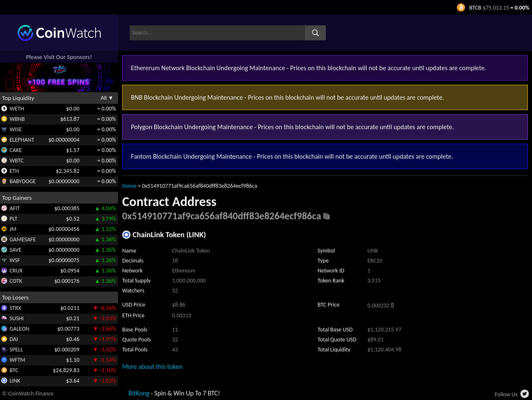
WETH (17, 109)
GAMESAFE (23, 239)
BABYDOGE (23, 181)
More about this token (152, 367)
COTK (16, 281)
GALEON (20, 329)
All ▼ (107, 98)
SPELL (16, 350)
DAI (14, 339)
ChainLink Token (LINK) (169, 234)
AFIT (15, 208)
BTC (14, 370)
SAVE (16, 250)
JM (13, 229)
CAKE (16, 150)
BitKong (139, 393)
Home (129, 186)
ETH (14, 171)
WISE (16, 129)
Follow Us (506, 394)
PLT (14, 219)
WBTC (17, 161)
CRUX (16, 271)
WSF (15, 260)
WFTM (17, 360)
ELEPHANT (22, 140)
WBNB (17, 119)
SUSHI (17, 318)
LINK (15, 381)
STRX (15, 308)
